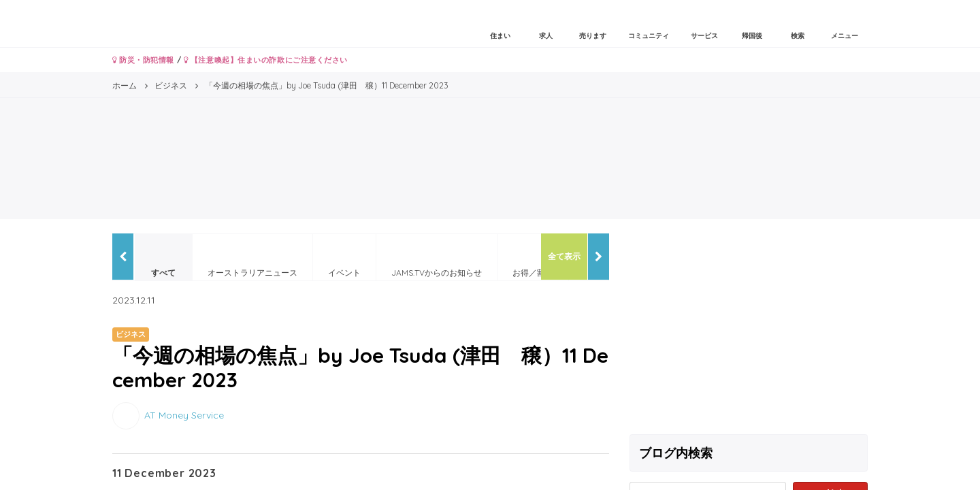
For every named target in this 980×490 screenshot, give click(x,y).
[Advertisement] (749, 329)
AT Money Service (184, 414)
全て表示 (564, 256)
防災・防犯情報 (143, 60)
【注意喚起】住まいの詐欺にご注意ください (266, 60)
